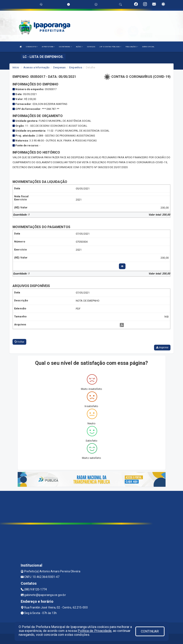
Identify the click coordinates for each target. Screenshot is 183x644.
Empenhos (76, 67)
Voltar (19, 342)
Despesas (59, 67)
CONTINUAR (150, 631)
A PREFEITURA (48, 47)
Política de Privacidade (94, 631)
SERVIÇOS (91, 47)
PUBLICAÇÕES (132, 47)
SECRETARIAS (65, 47)
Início (16, 67)
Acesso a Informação (36, 67)
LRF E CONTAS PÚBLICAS (110, 47)
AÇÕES (79, 47)
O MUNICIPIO (32, 47)
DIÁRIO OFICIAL (148, 47)
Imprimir (162, 348)
